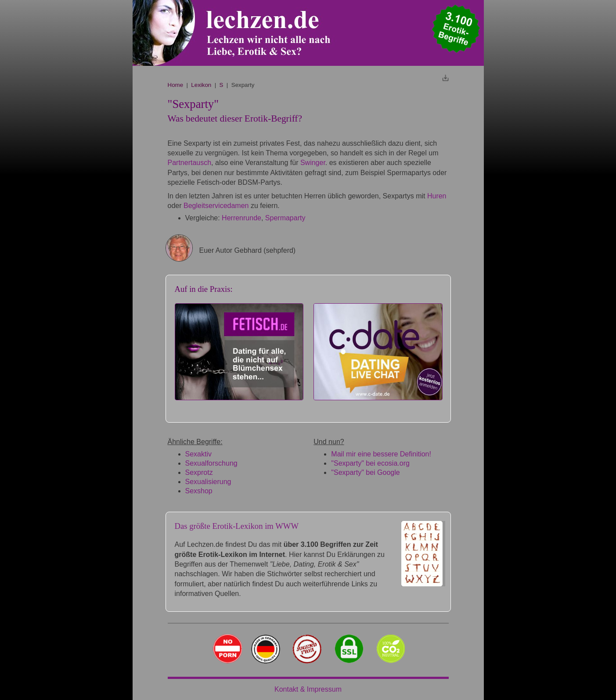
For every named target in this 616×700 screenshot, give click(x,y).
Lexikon (201, 85)
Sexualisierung (208, 482)
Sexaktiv (198, 454)
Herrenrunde (241, 218)
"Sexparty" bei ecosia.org (370, 463)
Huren (437, 196)
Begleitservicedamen (216, 206)
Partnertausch (190, 163)
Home (176, 85)
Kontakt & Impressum (308, 689)
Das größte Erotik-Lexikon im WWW (237, 526)
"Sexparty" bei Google (365, 472)
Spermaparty (285, 218)
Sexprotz (199, 472)
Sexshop (199, 491)
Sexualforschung (211, 463)
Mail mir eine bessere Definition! (381, 454)
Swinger (313, 163)
